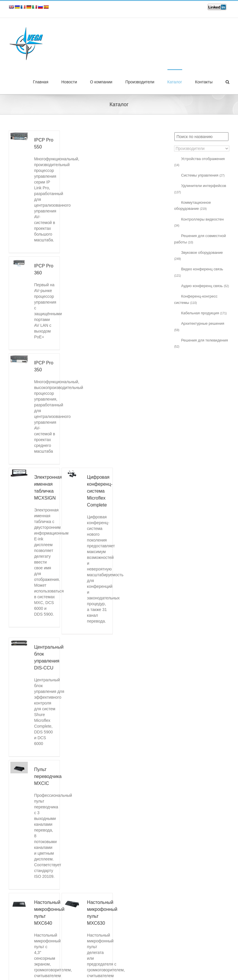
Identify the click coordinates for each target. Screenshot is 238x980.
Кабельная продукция (204, 313)
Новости (69, 82)
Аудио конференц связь (205, 286)
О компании (101, 82)
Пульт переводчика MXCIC (48, 776)
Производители (140, 82)
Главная (41, 82)
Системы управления (203, 175)
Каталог (175, 82)
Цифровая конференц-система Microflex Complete (100, 491)
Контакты (204, 82)
